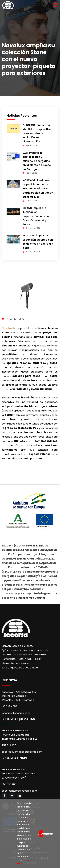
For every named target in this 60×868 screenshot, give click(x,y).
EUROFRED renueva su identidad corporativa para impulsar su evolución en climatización (37, 133)
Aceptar (42, 834)
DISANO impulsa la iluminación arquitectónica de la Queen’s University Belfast (36, 216)
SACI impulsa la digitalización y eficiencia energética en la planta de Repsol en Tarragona (37, 161)
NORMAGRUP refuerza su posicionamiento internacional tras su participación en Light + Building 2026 (38, 189)
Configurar (38, 834)
